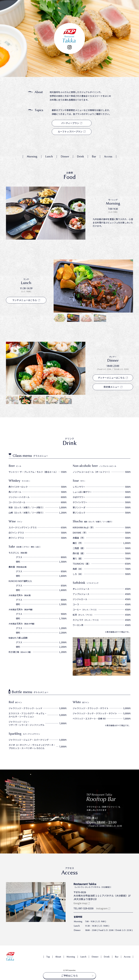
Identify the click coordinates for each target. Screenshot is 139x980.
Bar (94, 156)
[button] (60, 318)
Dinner (65, 156)
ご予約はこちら (77, 975)
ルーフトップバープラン (72, 131)
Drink (80, 156)
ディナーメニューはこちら (113, 378)
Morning (32, 156)
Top (48, 957)
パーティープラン (72, 123)
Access (108, 156)
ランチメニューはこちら (26, 300)
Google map (80, 903)
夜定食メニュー (113, 387)
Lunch (49, 156)
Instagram (102, 908)
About (58, 957)
